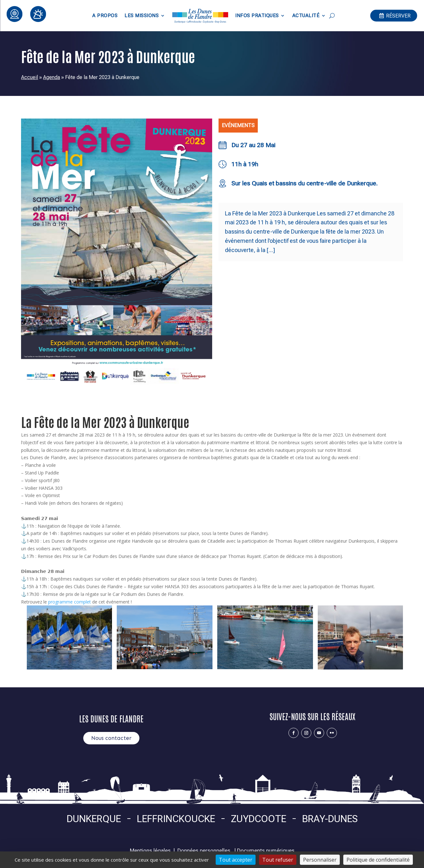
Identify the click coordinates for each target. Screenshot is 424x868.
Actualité (306, 16)
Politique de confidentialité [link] (378, 860)
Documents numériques (266, 850)
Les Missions (141, 16)
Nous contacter (111, 738)
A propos (105, 16)
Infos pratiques (257, 16)
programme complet (70, 602)
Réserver (398, 15)
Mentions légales (150, 850)
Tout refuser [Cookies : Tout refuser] (278, 860)
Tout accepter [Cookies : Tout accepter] (236, 860)
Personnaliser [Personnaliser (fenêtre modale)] (320, 860)
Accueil (30, 77)
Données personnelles (204, 850)
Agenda (52, 77)
